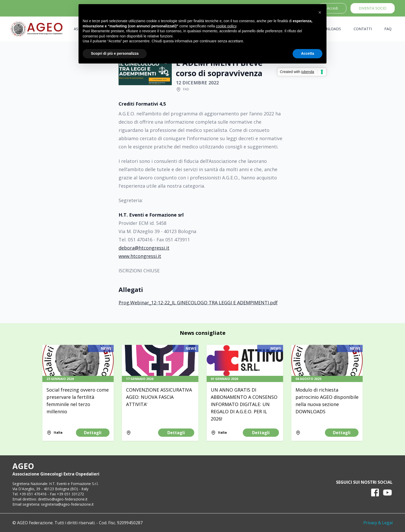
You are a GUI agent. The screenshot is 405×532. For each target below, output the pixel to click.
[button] (320, 12)
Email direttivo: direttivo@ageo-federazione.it (50, 499)
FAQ (388, 29)
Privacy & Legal (378, 523)
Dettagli (93, 433)
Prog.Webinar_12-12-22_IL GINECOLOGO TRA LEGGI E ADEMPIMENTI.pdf (198, 303)
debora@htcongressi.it (144, 248)
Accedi (332, 8)
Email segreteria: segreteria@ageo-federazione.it (53, 504)
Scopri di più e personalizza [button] (115, 53)
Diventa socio (373, 8)
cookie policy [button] (226, 26)
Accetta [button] (307, 53)
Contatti (363, 29)
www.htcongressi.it (140, 256)
